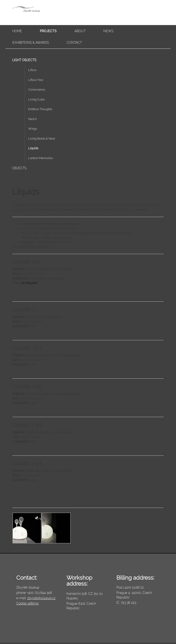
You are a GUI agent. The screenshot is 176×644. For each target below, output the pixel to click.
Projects (48, 31)
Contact (74, 43)
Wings (33, 129)
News (108, 31)
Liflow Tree (36, 80)
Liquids (33, 148)
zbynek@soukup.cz (41, 598)
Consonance (37, 90)
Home (17, 31)
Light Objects (24, 60)
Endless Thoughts (40, 109)
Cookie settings (27, 603)
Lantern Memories (41, 158)
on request (29, 283)
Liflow (32, 70)
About (80, 31)
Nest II (32, 119)
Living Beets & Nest (42, 139)
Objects (19, 168)
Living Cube (36, 99)
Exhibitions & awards (31, 43)
